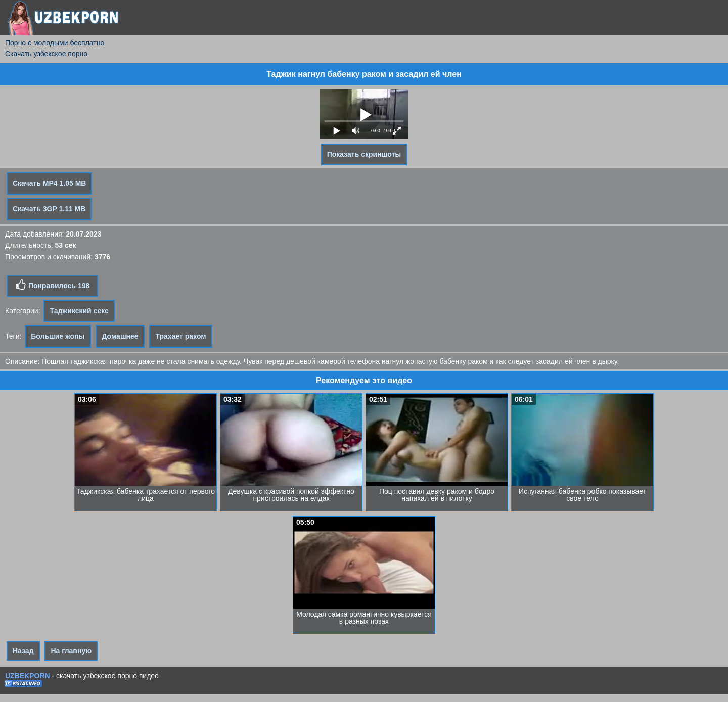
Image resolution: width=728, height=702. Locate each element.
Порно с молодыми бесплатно (55, 43)
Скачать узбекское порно (46, 54)
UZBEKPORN (28, 676)
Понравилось (52, 285)
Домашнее (120, 336)
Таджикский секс (79, 311)
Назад (23, 651)
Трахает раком (180, 336)
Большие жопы (58, 336)
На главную (71, 651)
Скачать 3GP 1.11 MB (49, 209)
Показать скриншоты (364, 154)
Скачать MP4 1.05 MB (49, 183)
